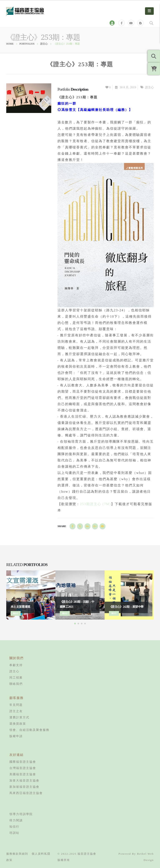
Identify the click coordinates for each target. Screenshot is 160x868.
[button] (75, 624)
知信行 (14, 827)
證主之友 (16, 711)
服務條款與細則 (17, 854)
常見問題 (16, 705)
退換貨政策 (18, 724)
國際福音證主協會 (23, 762)
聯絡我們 (16, 684)
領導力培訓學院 (21, 814)
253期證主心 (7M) (96, 504)
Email (102, 526)
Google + (95, 526)
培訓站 (14, 833)
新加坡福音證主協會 (24, 787)
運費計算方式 (19, 717)
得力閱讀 (16, 820)
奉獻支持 (16, 665)
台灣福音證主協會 (23, 768)
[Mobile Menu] (149, 11)
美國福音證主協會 (23, 774)
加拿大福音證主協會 (24, 780)
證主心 (149, 87)
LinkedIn (87, 526)
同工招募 (16, 678)
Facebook (72, 526)
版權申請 (16, 736)
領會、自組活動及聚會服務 (29, 730)
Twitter (80, 526)
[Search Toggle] (151, 23)
